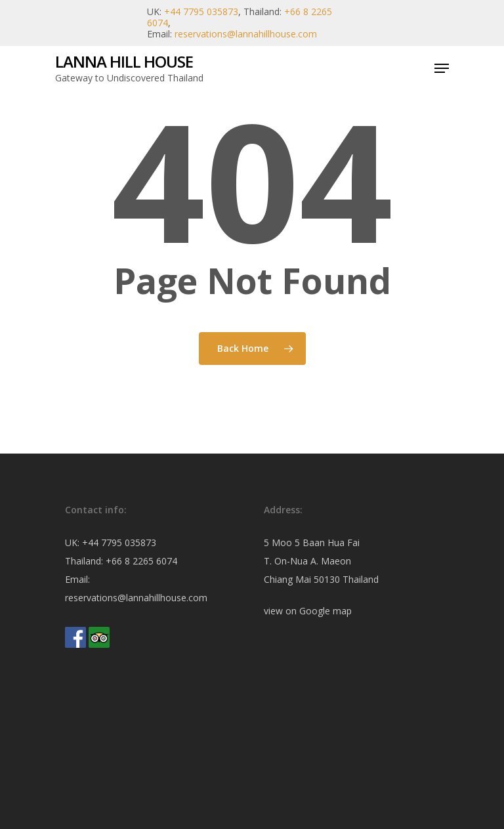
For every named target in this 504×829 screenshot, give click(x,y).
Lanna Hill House (124, 62)
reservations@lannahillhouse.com (246, 34)
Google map (325, 611)
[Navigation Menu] (442, 68)
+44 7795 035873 (201, 11)
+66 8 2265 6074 (141, 561)
